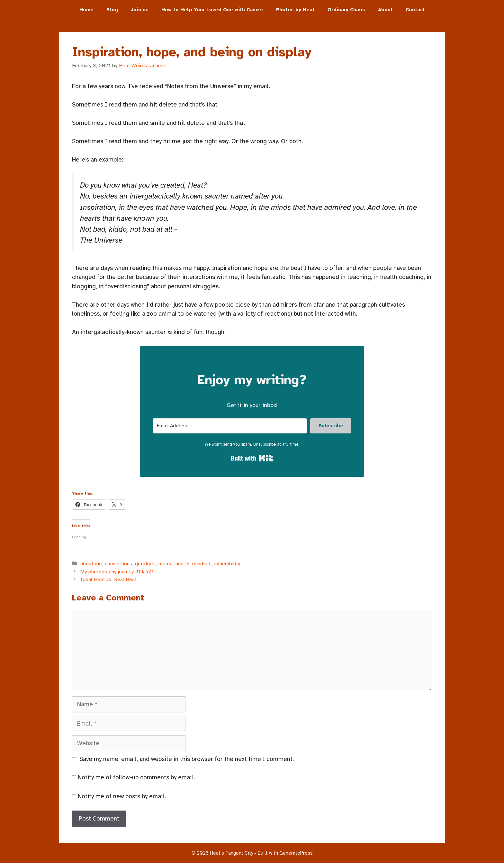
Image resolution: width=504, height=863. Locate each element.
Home (86, 10)
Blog (112, 10)
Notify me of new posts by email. (122, 796)
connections (118, 564)
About (385, 10)
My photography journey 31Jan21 (117, 572)
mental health (174, 564)
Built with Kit (252, 458)
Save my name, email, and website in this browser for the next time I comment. (187, 759)
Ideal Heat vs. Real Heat (108, 580)
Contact (415, 10)
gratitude (145, 564)
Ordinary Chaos (346, 10)
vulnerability (227, 564)
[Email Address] (230, 426)
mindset (201, 564)
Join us (140, 10)
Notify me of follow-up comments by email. (136, 777)
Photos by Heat (295, 10)
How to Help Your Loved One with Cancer (212, 10)
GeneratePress (296, 853)
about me (91, 564)
